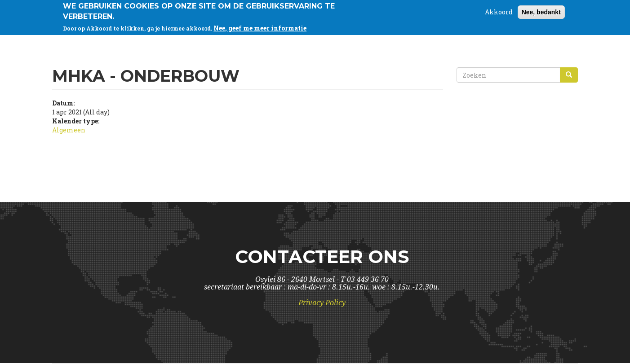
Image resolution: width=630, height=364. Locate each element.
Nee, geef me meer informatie (260, 26)
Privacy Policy (322, 303)
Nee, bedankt (541, 10)
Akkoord (499, 10)
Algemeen (69, 130)
